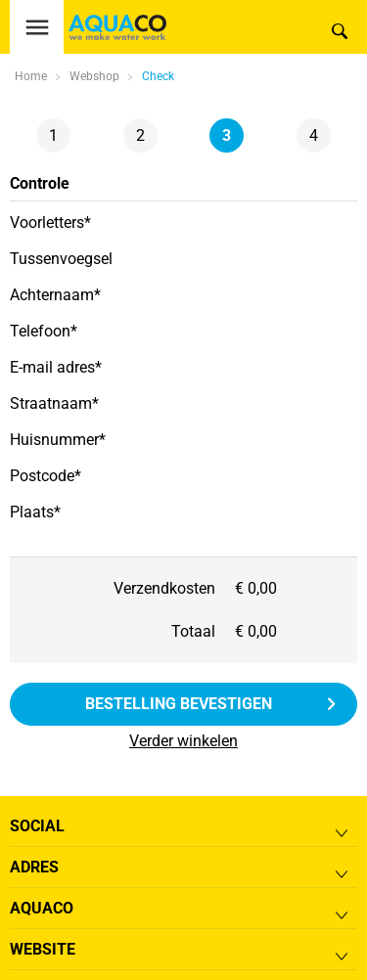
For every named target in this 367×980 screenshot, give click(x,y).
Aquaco (42, 908)
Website (43, 949)
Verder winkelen (183, 741)
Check (158, 76)
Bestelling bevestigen (179, 704)
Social (37, 826)
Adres (34, 867)
